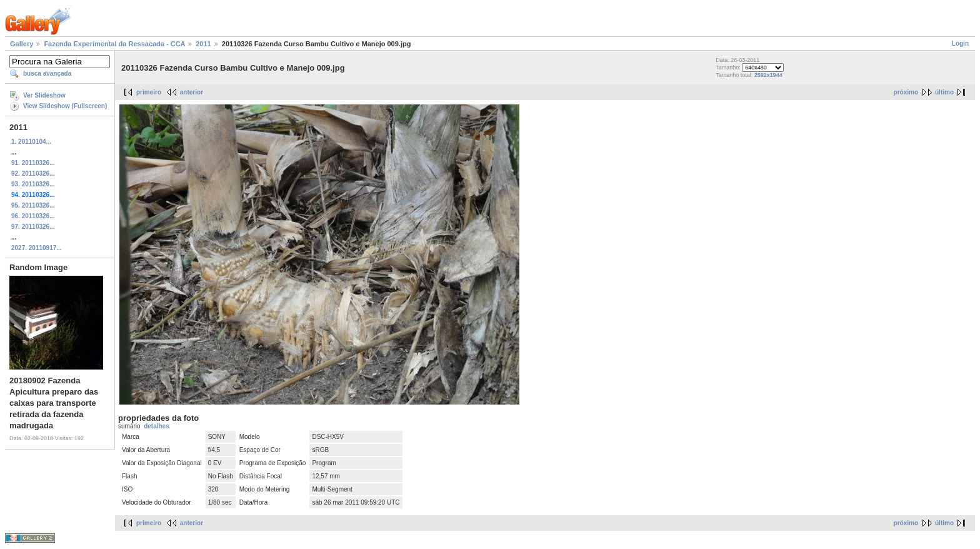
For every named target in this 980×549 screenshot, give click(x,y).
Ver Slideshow (44, 95)
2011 (203, 44)
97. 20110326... (33, 227)
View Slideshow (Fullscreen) (65, 106)
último (944, 92)
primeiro (149, 92)
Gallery (22, 44)
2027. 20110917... (37, 248)
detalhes (157, 426)
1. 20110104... (31, 142)
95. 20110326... (33, 205)
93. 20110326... (33, 184)
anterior (192, 92)
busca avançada (47, 73)
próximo (906, 92)
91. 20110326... (33, 163)
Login (960, 43)
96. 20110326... (33, 216)
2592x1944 (768, 75)
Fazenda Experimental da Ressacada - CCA (114, 44)
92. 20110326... (33, 174)
